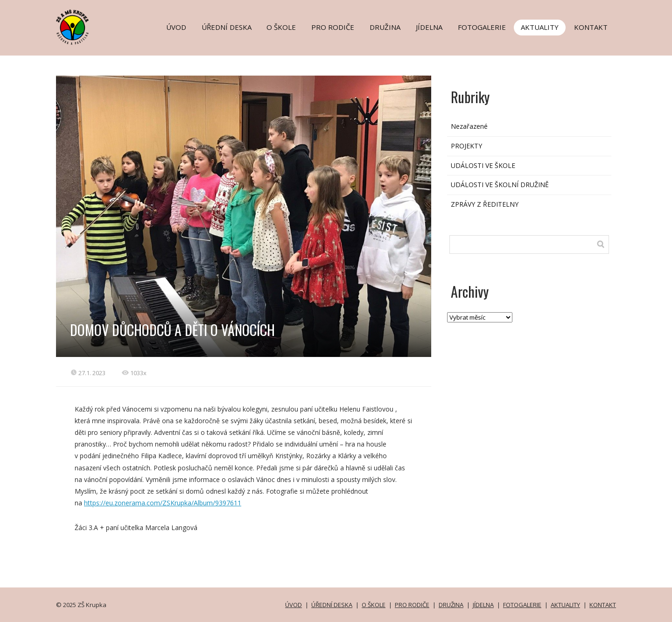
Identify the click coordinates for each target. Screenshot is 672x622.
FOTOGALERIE (482, 27)
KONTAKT (591, 27)
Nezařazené (469, 126)
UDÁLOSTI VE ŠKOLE (483, 165)
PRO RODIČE (333, 27)
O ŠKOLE (281, 27)
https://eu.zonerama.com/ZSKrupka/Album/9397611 (163, 503)
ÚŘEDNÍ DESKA (227, 27)
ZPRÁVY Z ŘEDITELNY (485, 204)
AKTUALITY (540, 27)
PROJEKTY (466, 146)
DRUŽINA (385, 27)
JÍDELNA (429, 27)
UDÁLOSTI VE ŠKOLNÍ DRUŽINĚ (500, 185)
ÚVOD (176, 27)
